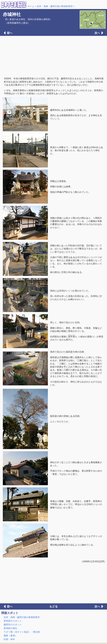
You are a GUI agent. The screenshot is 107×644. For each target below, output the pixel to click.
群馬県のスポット (13, 621)
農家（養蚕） (10, 636)
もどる (53, 606)
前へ (10, 33)
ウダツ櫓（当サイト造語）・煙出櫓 (22, 632)
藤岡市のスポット (13, 625)
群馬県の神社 (10, 628)
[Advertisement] (53, 56)
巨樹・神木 (9, 639)
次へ (97, 33)
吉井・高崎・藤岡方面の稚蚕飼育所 (55, 6)
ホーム (31, 6)
